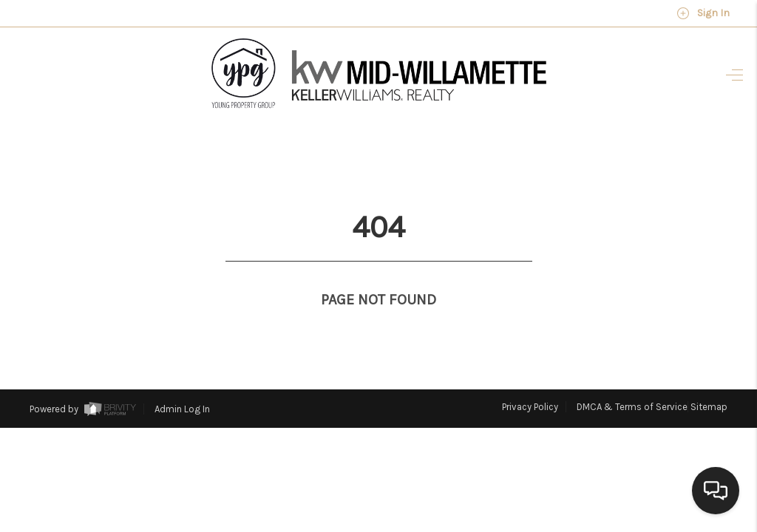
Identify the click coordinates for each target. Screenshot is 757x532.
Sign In (703, 13)
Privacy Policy (530, 379)
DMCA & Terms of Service (632, 379)
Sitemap (709, 379)
